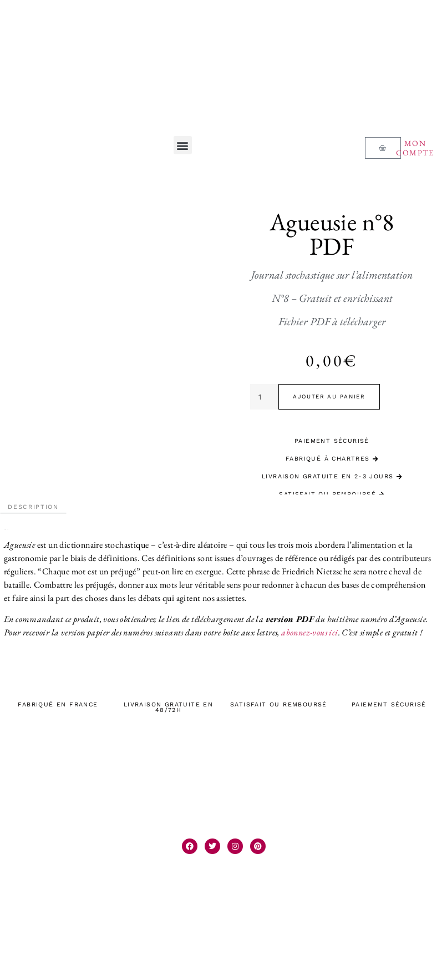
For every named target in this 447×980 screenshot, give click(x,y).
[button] (183, 145)
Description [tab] (33, 507)
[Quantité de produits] (264, 397)
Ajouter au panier (329, 396)
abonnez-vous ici (309, 632)
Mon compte (415, 148)
